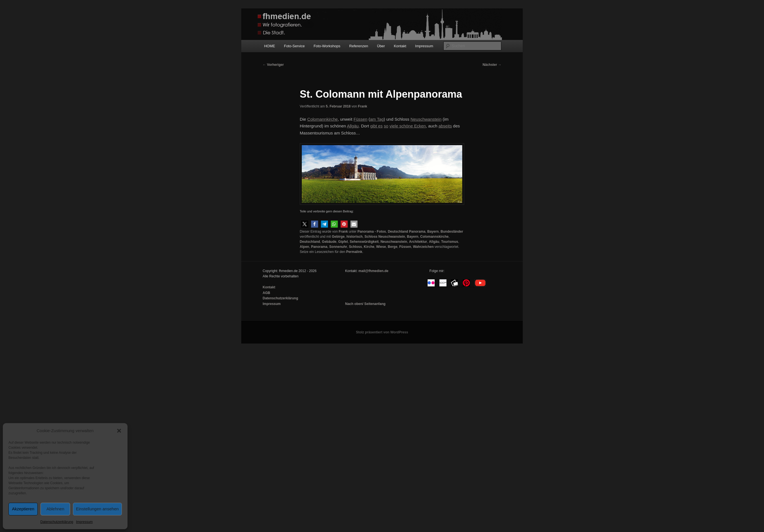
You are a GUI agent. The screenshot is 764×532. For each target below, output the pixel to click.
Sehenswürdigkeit (364, 242)
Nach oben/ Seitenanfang (365, 304)
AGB (266, 293)
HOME (270, 46)
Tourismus (450, 242)
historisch (355, 237)
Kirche (369, 247)
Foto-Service (294, 46)
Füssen (405, 247)
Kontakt (400, 46)
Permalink (354, 252)
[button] (119, 431)
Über (381, 46)
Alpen (304, 247)
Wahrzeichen (423, 247)
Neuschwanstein (394, 242)
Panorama (319, 247)
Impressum (84, 522)
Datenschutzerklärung (57, 522)
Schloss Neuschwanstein (385, 237)
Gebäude (329, 242)
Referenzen (359, 46)
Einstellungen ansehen (97, 509)
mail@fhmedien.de (373, 271)
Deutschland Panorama (407, 232)
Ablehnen (55, 509)
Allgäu (434, 242)
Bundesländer (452, 232)
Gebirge (338, 237)
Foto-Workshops (327, 46)
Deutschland (310, 242)
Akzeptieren (23, 509)
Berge (393, 247)
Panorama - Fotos (372, 232)
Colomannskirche (435, 237)
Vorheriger (273, 65)
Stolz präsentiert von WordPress (382, 332)
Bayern (433, 232)
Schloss (356, 247)
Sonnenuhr (338, 247)
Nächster (492, 65)
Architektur (418, 242)
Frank (362, 106)
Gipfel (343, 242)
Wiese (381, 247)
